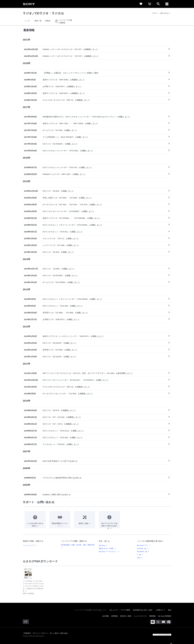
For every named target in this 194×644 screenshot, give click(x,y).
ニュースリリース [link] (140, 616)
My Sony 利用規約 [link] (165, 616)
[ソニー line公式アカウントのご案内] (153, 622)
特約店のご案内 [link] (126, 616)
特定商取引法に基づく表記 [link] (143, 610)
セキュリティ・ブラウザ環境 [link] (120, 610)
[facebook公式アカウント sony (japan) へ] (169, 622)
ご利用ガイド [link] (160, 610)
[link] (29, 4)
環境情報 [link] (152, 616)
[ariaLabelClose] (167, 4)
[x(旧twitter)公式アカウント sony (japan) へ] (158, 622)
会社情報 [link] (106, 616)
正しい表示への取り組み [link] (59, 633)
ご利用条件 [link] (27, 633)
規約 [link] (170, 610)
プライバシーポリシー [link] (40, 633)
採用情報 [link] (114, 616)
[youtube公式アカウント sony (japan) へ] (163, 622)
